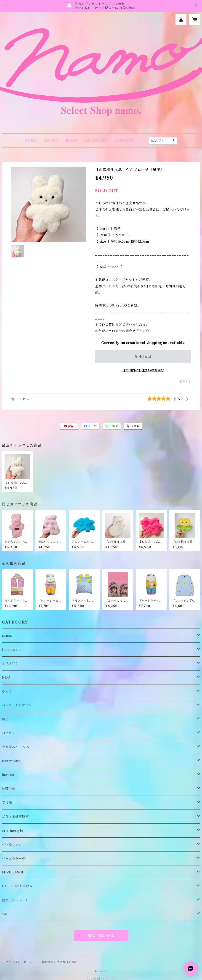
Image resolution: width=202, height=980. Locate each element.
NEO (6, 677)
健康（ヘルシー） (15, 900)
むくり (7, 691)
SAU (5, 914)
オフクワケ (10, 663)
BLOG (72, 141)
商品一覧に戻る (101, 936)
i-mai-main (11, 650)
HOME (31, 141)
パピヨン (9, 733)
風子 (5, 719)
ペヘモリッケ (12, 844)
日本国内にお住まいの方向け (143, 370)
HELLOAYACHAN (17, 886)
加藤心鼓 (9, 789)
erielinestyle (12, 831)
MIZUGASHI (13, 872)
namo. (7, 636)
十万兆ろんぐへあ (15, 747)
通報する (185, 381)
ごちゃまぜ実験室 (15, 817)
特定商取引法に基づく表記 (60, 962)
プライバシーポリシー (20, 962)
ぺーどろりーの (14, 858)
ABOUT (51, 141)
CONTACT (124, 141)
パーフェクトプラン (17, 705)
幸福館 (7, 803)
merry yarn (11, 761)
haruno (8, 775)
